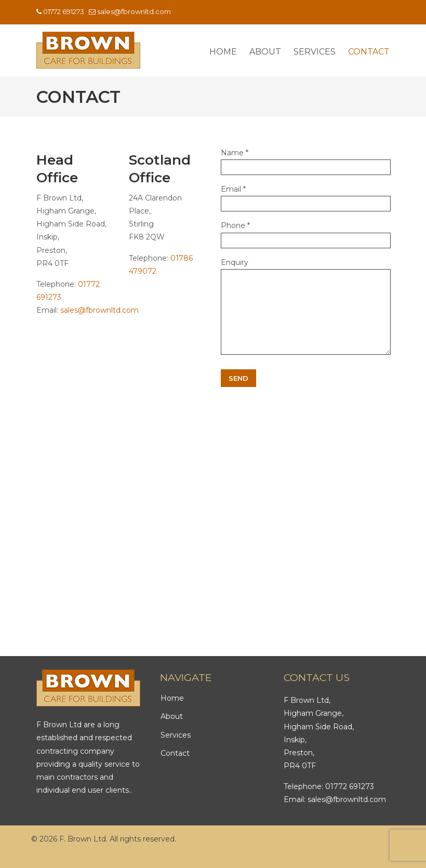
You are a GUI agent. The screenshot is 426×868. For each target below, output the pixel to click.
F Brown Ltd (88, 50)
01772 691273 (64, 11)
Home (172, 714)
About (172, 732)
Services (176, 751)
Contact (175, 769)
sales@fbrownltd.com (134, 11)
